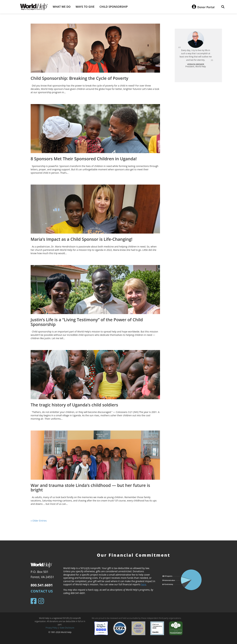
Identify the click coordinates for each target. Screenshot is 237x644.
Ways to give (85, 7)
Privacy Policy (52, 628)
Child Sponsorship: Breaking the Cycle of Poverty (79, 78)
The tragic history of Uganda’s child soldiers (74, 405)
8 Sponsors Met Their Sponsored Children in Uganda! (84, 159)
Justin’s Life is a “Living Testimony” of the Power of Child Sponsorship (87, 322)
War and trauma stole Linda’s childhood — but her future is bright (90, 488)
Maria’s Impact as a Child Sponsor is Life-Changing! (82, 239)
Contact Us (42, 591)
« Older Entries (39, 521)
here (144, 584)
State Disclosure (67, 628)
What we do (62, 7)
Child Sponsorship (114, 7)
